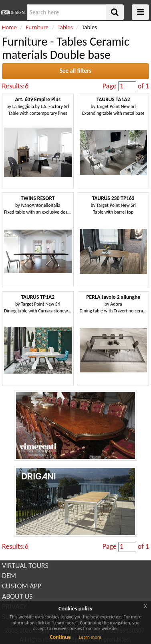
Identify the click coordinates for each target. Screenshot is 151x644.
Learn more (90, 637)
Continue (60, 637)
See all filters (75, 71)
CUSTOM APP (22, 586)
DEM (9, 576)
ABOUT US (17, 596)
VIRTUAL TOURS (25, 566)
